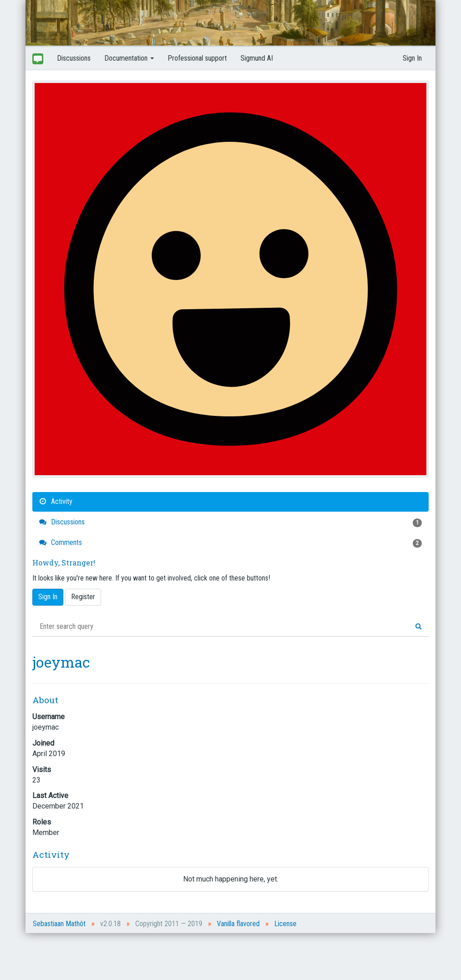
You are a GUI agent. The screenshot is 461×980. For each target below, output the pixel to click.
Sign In (412, 58)
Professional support (197, 58)
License (285, 924)
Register (83, 597)
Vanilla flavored (238, 924)
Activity (56, 501)
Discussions (74, 58)
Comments (230, 543)
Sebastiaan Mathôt (59, 924)
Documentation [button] (129, 58)
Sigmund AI (257, 58)
